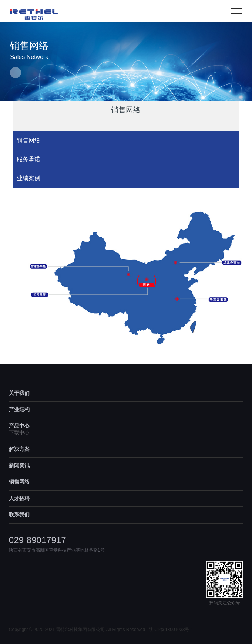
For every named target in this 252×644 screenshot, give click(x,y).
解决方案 (19, 449)
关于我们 (19, 393)
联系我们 (19, 515)
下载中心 (19, 432)
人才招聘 (19, 498)
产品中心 (19, 426)
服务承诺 (28, 159)
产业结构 (19, 409)
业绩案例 (28, 178)
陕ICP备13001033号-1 (171, 630)
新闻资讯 (19, 465)
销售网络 (28, 140)
